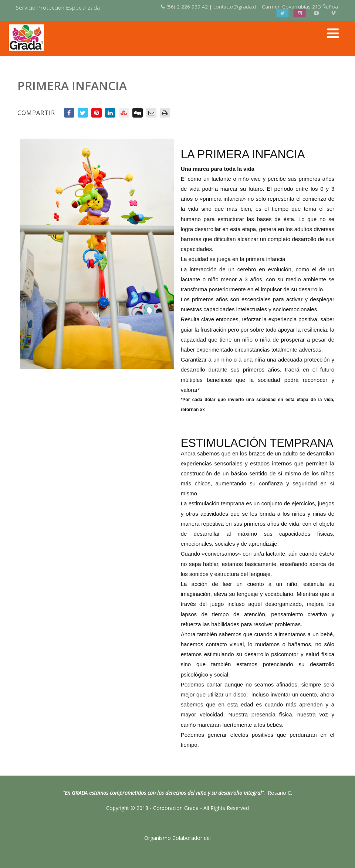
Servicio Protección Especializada (58, 7)
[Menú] (333, 33)
